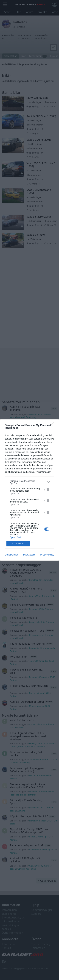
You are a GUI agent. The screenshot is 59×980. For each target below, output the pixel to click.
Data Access (29, 555)
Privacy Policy (47, 555)
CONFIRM (18, 544)
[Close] (53, 425)
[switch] (47, 490)
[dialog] (29, 490)
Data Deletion (12, 555)
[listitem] (29, 482)
